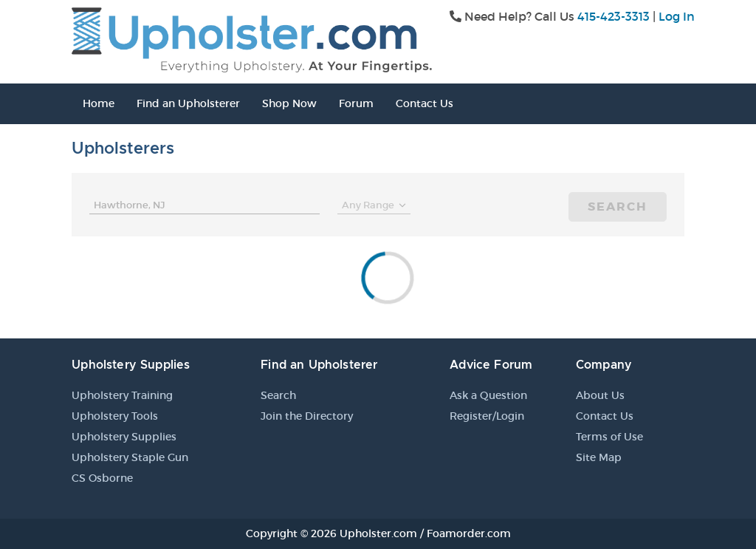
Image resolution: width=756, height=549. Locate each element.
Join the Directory (307, 416)
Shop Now (289, 103)
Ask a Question (488, 395)
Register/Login (487, 416)
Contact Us (425, 103)
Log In (677, 16)
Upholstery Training (122, 395)
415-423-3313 (614, 16)
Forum (356, 103)
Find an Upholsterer (188, 103)
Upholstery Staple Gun (130, 457)
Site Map (599, 457)
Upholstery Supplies (124, 437)
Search (618, 207)
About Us (600, 395)
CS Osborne (102, 478)
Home (99, 103)
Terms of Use (609, 437)
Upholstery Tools (115, 416)
